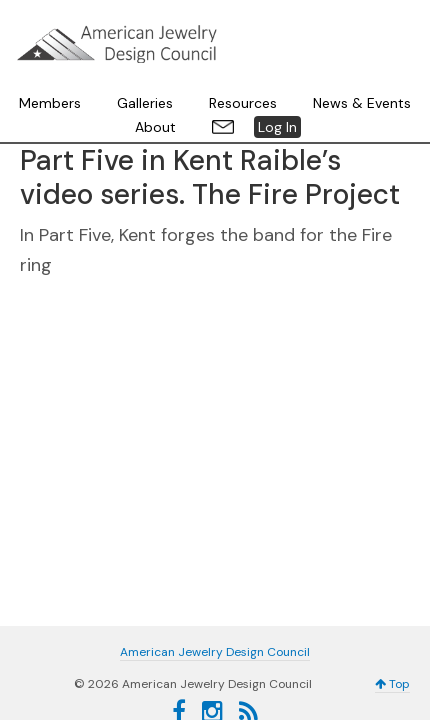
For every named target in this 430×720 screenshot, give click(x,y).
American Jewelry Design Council (215, 40)
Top (392, 606)
